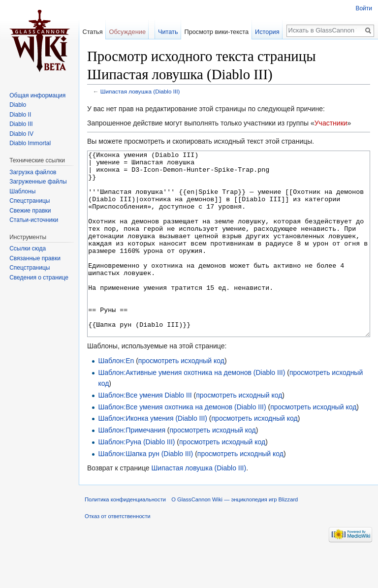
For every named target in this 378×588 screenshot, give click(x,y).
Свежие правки (30, 211)
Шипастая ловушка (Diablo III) (140, 91)
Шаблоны (22, 191)
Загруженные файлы (38, 182)
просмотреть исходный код (181, 398)
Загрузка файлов (33, 172)
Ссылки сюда (28, 248)
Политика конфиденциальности (125, 536)
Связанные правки (35, 258)
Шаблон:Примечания (132, 467)
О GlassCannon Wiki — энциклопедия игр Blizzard (235, 536)
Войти (364, 8)
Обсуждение (127, 32)
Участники (331, 123)
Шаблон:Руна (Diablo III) (136, 479)
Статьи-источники (34, 220)
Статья (92, 32)
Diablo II (20, 115)
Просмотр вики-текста (216, 32)
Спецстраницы (30, 201)
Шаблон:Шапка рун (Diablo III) (145, 491)
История (267, 32)
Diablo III (21, 124)
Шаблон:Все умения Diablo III (145, 432)
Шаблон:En (116, 398)
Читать (168, 32)
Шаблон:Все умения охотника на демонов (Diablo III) (182, 444)
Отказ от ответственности (118, 553)
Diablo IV (21, 134)
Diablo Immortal (30, 143)
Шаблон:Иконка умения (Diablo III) (153, 455)
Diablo (18, 105)
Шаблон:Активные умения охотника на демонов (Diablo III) (191, 409)
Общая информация (37, 95)
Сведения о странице (39, 278)
